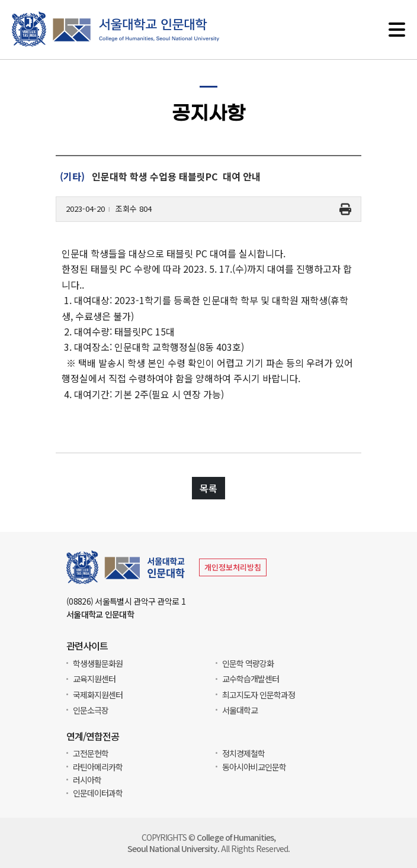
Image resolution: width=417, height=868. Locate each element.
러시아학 (87, 780)
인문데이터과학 (98, 793)
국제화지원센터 (98, 695)
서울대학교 (240, 710)
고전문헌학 (91, 753)
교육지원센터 (94, 679)
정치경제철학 (243, 753)
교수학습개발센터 (251, 679)
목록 (208, 489)
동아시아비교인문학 (254, 767)
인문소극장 (91, 710)
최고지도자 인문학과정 (259, 695)
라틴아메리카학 (98, 767)
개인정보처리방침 (233, 567)
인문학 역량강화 (248, 663)
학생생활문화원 (98, 663)
